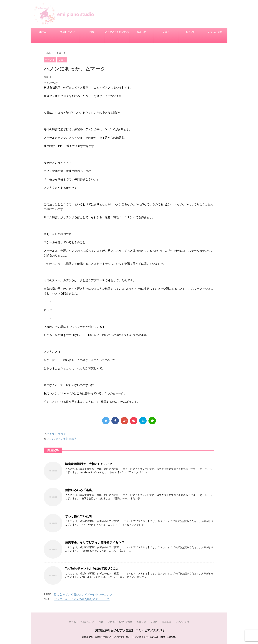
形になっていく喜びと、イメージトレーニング (83, 594)
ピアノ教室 (62, 439)
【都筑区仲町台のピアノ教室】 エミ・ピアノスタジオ (129, 630)
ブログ (166, 32)
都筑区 (73, 439)
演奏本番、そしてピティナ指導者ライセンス (95, 542)
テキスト (52, 434)
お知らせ (141, 32)
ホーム (43, 32)
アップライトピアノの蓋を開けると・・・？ (82, 599)
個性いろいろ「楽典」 (80, 490)
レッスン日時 (215, 32)
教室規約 (191, 32)
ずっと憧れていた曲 (78, 516)
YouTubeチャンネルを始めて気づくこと (92, 568)
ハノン (51, 439)
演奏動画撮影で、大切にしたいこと (89, 464)
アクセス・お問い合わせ (117, 35)
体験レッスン (67, 32)
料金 (92, 32)
